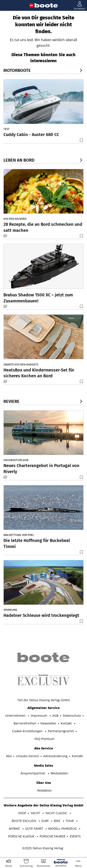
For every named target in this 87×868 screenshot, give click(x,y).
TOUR (70, 821)
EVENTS (75, 836)
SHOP (22, 813)
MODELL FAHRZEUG (63, 829)
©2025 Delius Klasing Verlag (43, 848)
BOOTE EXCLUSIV (24, 821)
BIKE (58, 821)
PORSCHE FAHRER (52, 836)
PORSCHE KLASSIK (22, 836)
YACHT (36, 813)
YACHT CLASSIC (57, 813)
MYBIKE (15, 829)
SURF (45, 821)
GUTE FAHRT (35, 829)
